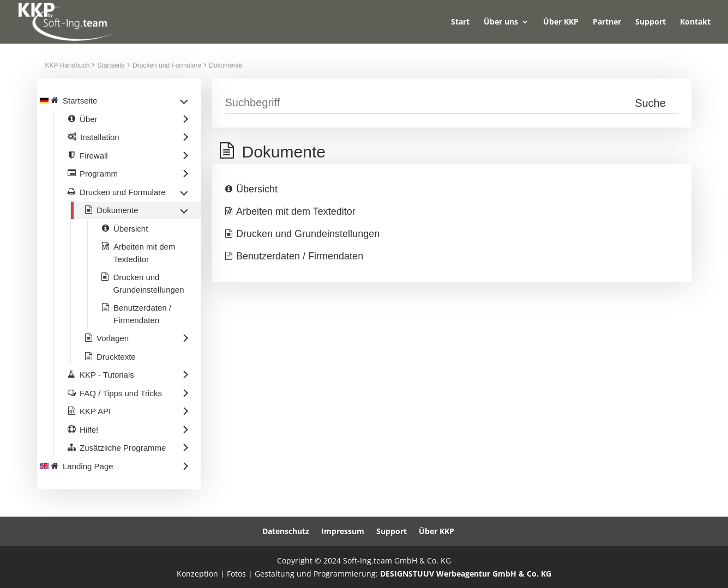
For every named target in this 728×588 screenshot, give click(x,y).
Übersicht (257, 189)
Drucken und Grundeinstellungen (308, 234)
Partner (607, 22)
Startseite (111, 65)
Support (651, 22)
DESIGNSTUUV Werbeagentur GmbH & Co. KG (466, 574)
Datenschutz (286, 531)
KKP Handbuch (68, 65)
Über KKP (561, 22)
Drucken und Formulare (167, 65)
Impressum (343, 531)
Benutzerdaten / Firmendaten (300, 256)
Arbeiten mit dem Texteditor (296, 211)
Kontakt (695, 22)
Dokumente (225, 65)
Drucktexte (116, 357)
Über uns (501, 22)
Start (460, 22)
